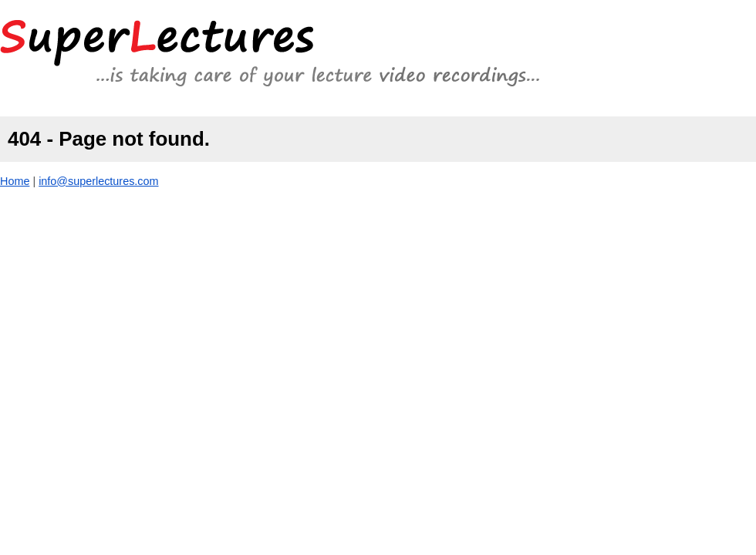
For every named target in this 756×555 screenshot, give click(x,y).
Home (15, 181)
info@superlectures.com (98, 181)
